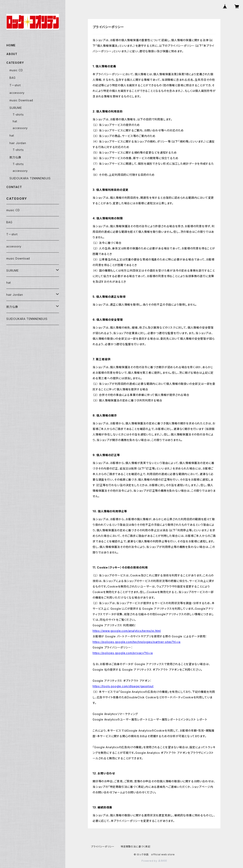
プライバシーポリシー (103, 847)
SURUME (16, 108)
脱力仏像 (15, 157)
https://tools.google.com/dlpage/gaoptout (123, 686)
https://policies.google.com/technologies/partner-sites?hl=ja (137, 642)
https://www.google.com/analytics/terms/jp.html (127, 631)
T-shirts (18, 115)
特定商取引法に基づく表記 (136, 847)
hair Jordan (18, 143)
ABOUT (12, 54)
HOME (11, 45)
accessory (17, 93)
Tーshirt (15, 85)
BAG (12, 78)
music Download (21, 100)
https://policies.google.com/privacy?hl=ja (123, 653)
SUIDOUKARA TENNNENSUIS (30, 178)
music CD (16, 70)
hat (15, 121)
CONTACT (14, 187)
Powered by (154, 861)
